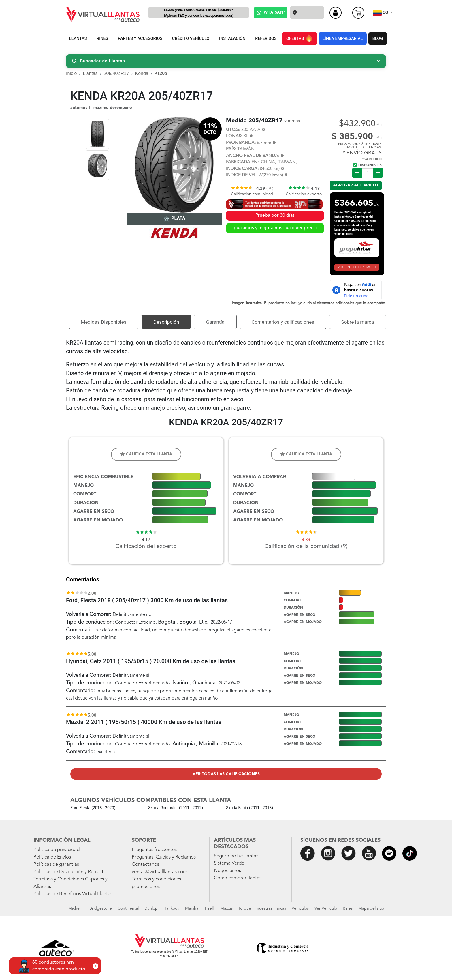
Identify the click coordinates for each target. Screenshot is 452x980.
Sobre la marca (358, 322)
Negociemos (227, 871)
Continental (128, 908)
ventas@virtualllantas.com (159, 872)
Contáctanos (145, 864)
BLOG (378, 39)
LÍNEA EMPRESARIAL (343, 39)
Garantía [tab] (215, 322)
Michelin (76, 908)
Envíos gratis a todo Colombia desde (199, 13)
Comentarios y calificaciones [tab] (283, 322)
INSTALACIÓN (232, 39)
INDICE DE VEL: (242, 175)
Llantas (90, 73)
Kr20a (161, 73)
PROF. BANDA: (241, 143)
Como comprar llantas (238, 878)
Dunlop (151, 908)
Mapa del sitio (371, 908)
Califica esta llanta (146, 454)
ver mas (292, 121)
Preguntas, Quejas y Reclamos (164, 857)
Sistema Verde (229, 863)
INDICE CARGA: (242, 169)
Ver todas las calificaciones (226, 774)
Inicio (71, 73)
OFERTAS (300, 38)
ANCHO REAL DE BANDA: (253, 156)
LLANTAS (78, 39)
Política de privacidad (56, 850)
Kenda (142, 73)
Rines (348, 908)
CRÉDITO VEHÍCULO (191, 39)
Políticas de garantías (56, 864)
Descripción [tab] (166, 322)
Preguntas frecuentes (154, 850)
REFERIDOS (266, 39)
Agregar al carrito (356, 185)
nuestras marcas (271, 908)
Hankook (171, 908)
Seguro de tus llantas (236, 856)
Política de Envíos (52, 857)
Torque (245, 908)
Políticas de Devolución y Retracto (70, 872)
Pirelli (210, 908)
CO (381, 13)
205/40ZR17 (116, 73)
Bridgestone (101, 908)
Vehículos (300, 908)
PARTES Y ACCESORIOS (140, 39)
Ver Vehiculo (326, 908)
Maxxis (226, 908)
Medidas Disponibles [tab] (104, 322)
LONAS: (234, 136)
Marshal (192, 908)
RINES (102, 39)
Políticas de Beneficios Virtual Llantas (73, 894)
